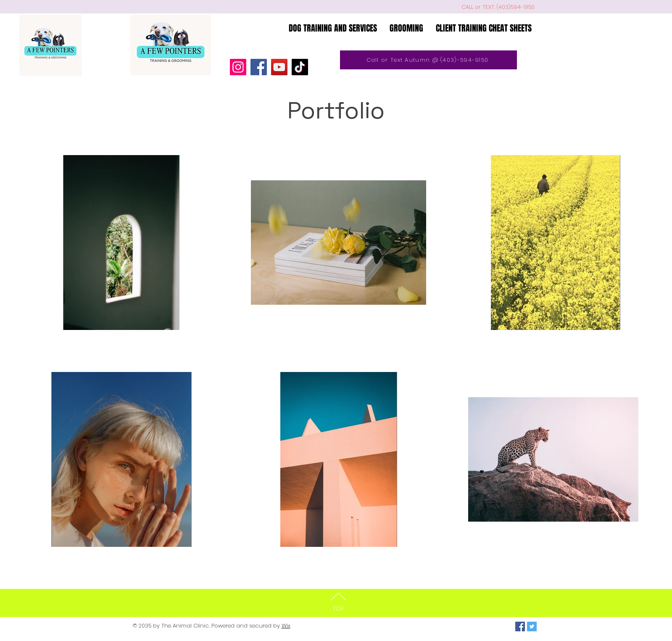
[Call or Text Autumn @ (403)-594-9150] (428, 60)
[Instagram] (238, 67)
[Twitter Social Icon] (532, 626)
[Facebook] (259, 67)
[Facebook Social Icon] (520, 626)
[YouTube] (279, 67)
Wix (286, 626)
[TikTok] (300, 67)
